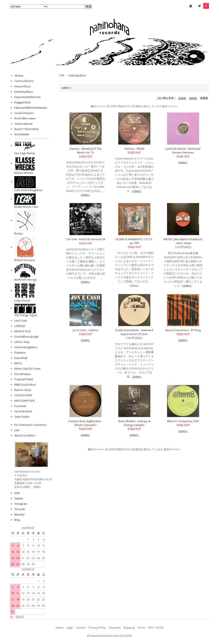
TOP (62, 75)
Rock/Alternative (25, 118)
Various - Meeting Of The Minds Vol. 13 (86, 151)
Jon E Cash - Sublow (86, 330)
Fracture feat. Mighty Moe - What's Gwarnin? (85, 423)
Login (70, 628)
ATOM (160, 628)
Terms (141, 628)
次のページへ (170, 106)
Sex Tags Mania (25, 153)
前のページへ (98, 106)
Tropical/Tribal (24, 379)
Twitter (19, 498)
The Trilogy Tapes (26, 315)
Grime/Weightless (26, 347)
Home (60, 628)
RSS (151, 628)
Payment (115, 628)
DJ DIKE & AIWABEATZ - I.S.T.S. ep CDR (134, 241)
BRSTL (18, 363)
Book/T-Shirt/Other (27, 129)
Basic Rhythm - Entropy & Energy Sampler (134, 423)
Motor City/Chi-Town (27, 369)
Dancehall (21, 358)
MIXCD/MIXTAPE (25, 401)
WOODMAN (22, 134)
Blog (17, 520)
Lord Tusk (21, 321)
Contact (81, 628)
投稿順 (182, 98)
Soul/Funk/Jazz (24, 113)
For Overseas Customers (30, 425)
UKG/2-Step (22, 342)
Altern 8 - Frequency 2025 (183, 421)
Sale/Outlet (22, 417)
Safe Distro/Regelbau (28, 190)
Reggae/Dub (22, 102)
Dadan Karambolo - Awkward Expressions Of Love (134, 332)
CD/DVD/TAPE (23, 395)
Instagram (21, 504)
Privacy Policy (97, 628)
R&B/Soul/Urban (25, 385)
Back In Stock (23, 390)
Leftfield (20, 326)
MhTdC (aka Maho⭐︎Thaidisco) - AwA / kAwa (183, 241)
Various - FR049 (134, 149)
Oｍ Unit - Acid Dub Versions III (86, 239)
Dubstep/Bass (77, 75)
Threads (20, 509)
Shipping (129, 628)
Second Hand (23, 411)
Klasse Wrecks (24, 173)
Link (17, 430)
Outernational (23, 124)
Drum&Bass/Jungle (27, 337)
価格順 (193, 98)
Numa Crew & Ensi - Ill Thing (183, 330)
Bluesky (19, 514)
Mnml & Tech (23, 331)
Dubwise (20, 353)
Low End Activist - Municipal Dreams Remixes (183, 151)
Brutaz (19, 233)
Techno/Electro (24, 81)
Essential (20, 406)
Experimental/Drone (27, 97)
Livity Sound (22, 300)
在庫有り (67, 88)
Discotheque (23, 374)
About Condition (25, 435)
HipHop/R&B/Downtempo (31, 108)
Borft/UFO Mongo (26, 280)
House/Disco (23, 86)
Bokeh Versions (25, 260)
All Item (19, 76)
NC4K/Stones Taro (26, 207)
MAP (17, 493)
